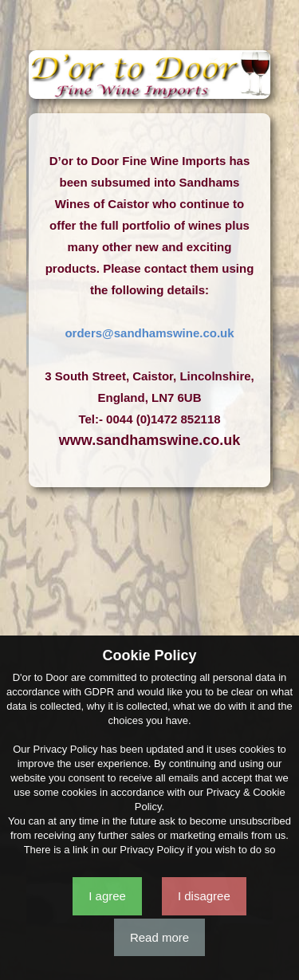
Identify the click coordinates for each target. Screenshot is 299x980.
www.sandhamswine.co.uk (149, 440)
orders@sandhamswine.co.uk (149, 333)
